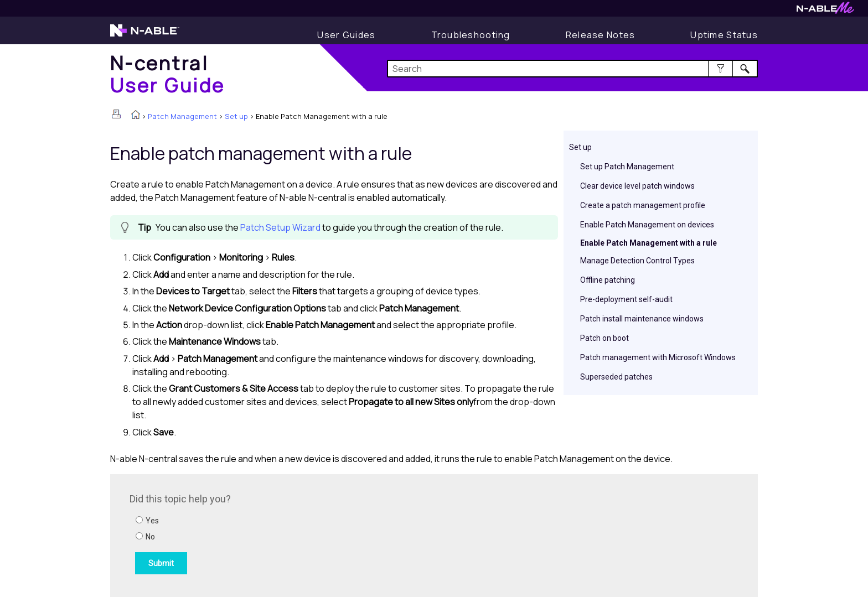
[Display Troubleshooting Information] (471, 35)
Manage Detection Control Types (637, 261)
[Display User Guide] (346, 35)
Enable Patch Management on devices (647, 225)
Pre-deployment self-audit (626, 299)
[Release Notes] (601, 35)
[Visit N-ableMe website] (825, 11)
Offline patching (608, 280)
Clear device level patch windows (637, 186)
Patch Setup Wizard (280, 227)
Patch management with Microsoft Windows (658, 357)
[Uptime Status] (724, 35)
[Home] (168, 74)
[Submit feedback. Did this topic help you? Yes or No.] (279, 534)
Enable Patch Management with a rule (649, 243)
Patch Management (182, 116)
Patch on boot (604, 338)
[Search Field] (573, 69)
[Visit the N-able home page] (145, 35)
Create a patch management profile (643, 205)
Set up (236, 116)
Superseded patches (616, 377)
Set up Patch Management (627, 167)
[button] (720, 69)
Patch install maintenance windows (642, 319)
